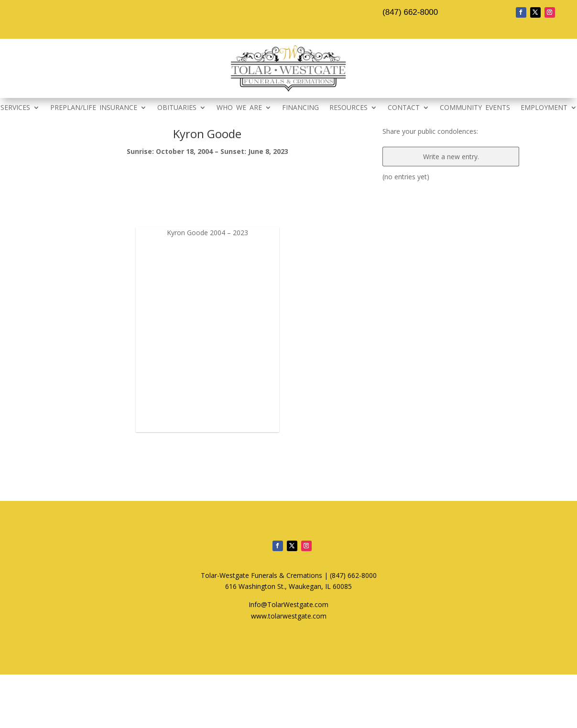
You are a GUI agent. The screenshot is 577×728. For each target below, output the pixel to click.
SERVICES (15, 108)
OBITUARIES (177, 108)
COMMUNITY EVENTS (475, 108)
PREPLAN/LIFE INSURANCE (94, 108)
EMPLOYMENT (544, 108)
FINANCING (300, 108)
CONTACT (404, 108)
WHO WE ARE (239, 108)
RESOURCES (348, 108)
